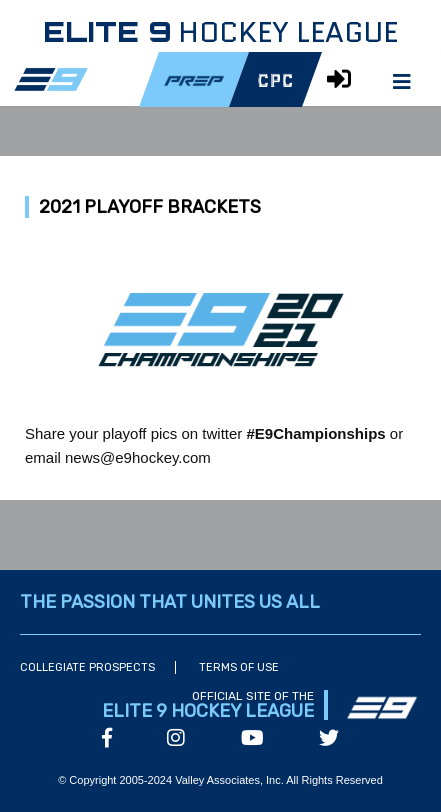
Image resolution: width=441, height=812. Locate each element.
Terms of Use (239, 667)
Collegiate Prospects (87, 667)
